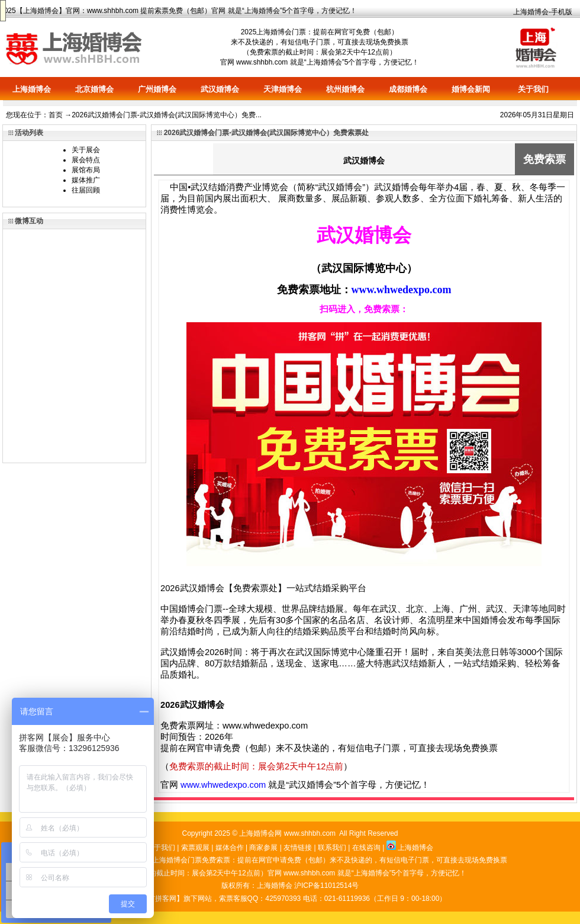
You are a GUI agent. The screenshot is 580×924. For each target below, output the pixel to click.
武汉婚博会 (220, 89)
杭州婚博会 (345, 89)
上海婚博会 (41, 11)
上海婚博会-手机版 (543, 12)
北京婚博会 (94, 89)
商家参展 (263, 848)
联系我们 (332, 848)
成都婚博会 (408, 89)
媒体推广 (86, 180)
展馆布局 (86, 170)
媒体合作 (230, 848)
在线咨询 (366, 848)
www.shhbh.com (113, 11)
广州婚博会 (157, 89)
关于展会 (86, 150)
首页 (56, 115)
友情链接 (298, 848)
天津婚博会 (283, 89)
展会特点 (86, 160)
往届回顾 (86, 190)
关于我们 (533, 89)
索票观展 (195, 848)
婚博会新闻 (471, 89)
